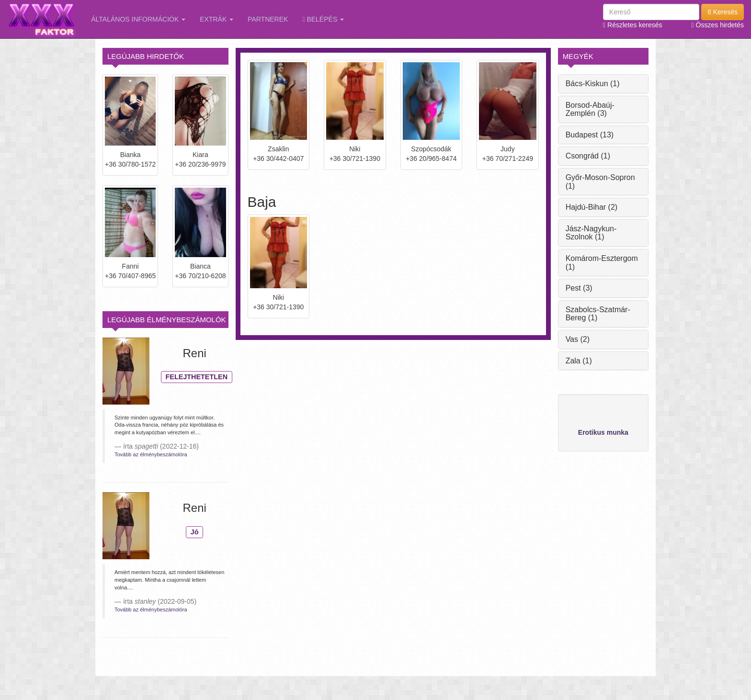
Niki (355, 149)
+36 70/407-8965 (130, 276)
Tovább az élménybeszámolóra (151, 454)
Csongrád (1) (588, 156)
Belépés (323, 19)
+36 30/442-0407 (278, 158)
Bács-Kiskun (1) (593, 84)
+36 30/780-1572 (130, 164)
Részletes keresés (632, 25)
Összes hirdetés (718, 25)
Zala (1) (579, 361)
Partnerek (268, 19)
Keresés (723, 12)
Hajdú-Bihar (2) (592, 207)
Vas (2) (578, 339)
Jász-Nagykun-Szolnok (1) (591, 233)
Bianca (200, 266)
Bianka (131, 155)
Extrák (216, 19)
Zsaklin (278, 149)
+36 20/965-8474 (431, 158)
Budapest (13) (590, 135)
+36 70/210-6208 (200, 276)
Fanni (131, 266)
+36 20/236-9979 (200, 164)
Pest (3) (579, 288)
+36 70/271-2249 (508, 158)
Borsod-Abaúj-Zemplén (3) (590, 109)
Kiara (200, 155)
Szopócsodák (431, 149)
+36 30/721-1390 (355, 158)
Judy (508, 149)
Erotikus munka (603, 432)
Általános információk (138, 19)
